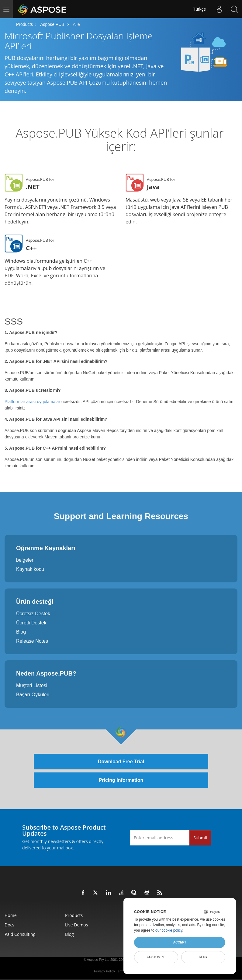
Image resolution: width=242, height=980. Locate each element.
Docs (9, 925)
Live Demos (76, 925)
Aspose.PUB (52, 24)
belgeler (25, 560)
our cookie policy (169, 930)
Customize (156, 957)
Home (11, 915)
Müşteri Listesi (32, 685)
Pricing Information (121, 780)
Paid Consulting (20, 934)
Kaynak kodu (30, 569)
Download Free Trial (121, 762)
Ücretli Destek (31, 623)
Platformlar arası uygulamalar (32, 402)
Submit (200, 838)
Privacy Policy (104, 971)
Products (24, 24)
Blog (21, 632)
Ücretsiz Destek (33, 614)
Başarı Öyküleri (33, 695)
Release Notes (32, 641)
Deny (203, 957)
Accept (180, 942)
